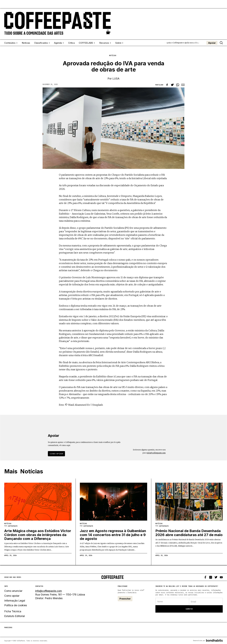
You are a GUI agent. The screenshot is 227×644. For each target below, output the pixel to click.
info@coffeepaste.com (156, 453)
